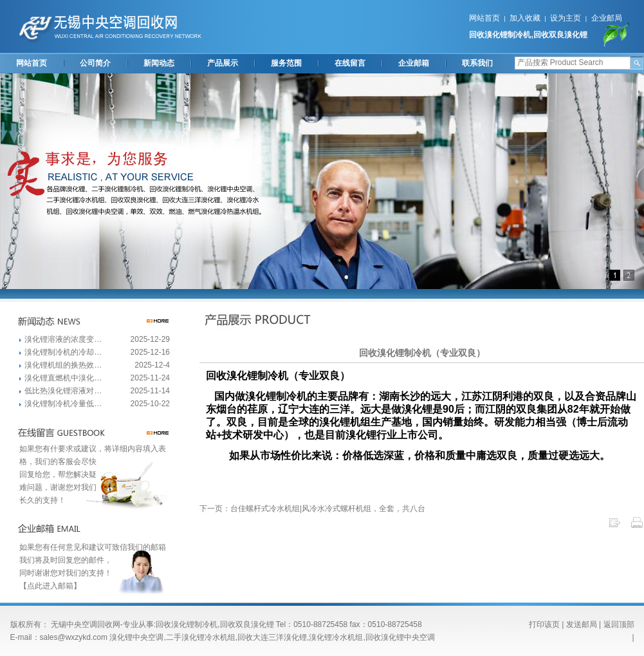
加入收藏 (525, 18)
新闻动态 (159, 63)
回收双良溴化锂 (560, 35)
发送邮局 (582, 624)
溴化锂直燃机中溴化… (63, 378)
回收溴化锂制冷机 (500, 35)
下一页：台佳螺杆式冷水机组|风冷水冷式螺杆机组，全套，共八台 (312, 509)
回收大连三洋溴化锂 (272, 637)
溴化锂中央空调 (136, 637)
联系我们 (477, 63)
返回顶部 (619, 624)
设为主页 (566, 18)
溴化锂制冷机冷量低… (63, 404)
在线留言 (350, 63)
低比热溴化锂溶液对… (63, 391)
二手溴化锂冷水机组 (201, 637)
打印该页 (544, 624)
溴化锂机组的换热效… (63, 365)
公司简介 (95, 63)
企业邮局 (607, 18)
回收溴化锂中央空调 (400, 637)
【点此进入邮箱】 (50, 586)
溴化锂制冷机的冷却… (63, 352)
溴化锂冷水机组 (336, 637)
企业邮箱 (414, 63)
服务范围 (286, 63)
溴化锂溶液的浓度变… (63, 339)
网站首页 (484, 18)
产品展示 (223, 63)
